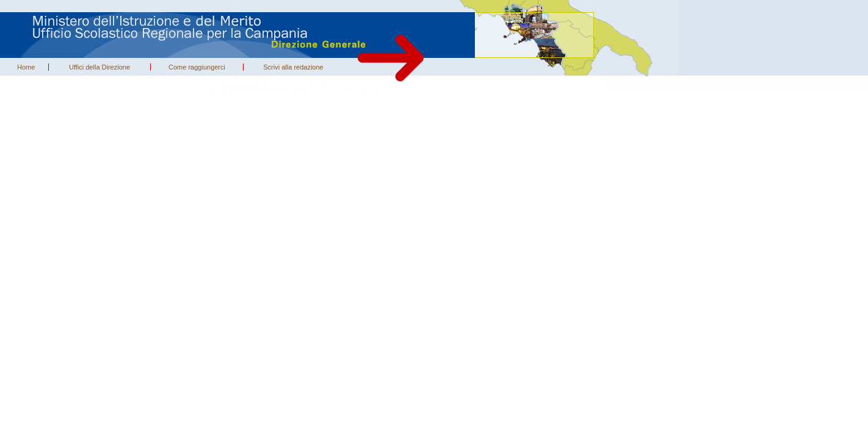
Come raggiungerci (197, 67)
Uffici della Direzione (99, 67)
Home (26, 67)
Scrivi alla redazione (293, 67)
